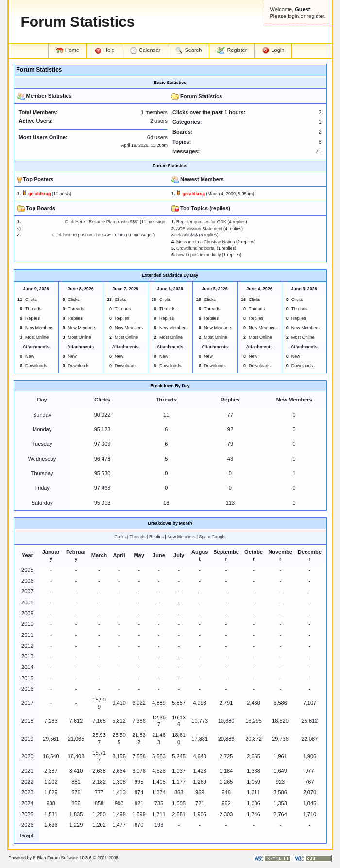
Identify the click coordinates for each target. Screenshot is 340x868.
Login (273, 50)
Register (232, 50)
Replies (156, 537)
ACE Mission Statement (199, 229)
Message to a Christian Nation (206, 242)
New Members (181, 537)
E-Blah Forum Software (56, 858)
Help (104, 50)
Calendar (145, 50)
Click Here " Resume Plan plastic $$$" (81, 222)
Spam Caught (212, 537)
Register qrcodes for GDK (201, 222)
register (315, 16)
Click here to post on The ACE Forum (74, 235)
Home (68, 50)
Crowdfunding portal (196, 248)
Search (188, 50)
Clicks (120, 537)
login (293, 16)
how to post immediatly (199, 255)
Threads (138, 537)
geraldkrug (40, 194)
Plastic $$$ (187, 235)
